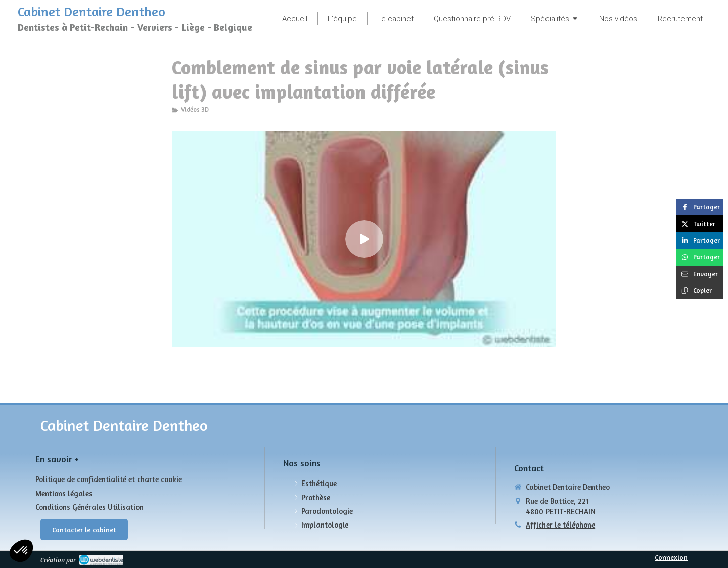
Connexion (671, 557)
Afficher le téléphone (560, 525)
